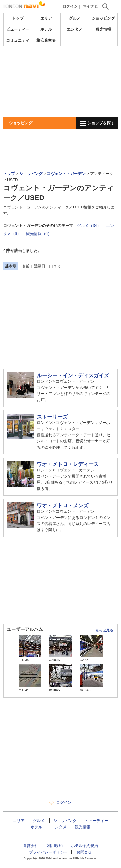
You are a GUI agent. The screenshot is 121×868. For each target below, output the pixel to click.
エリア (46, 18)
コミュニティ (18, 40)
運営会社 (31, 846)
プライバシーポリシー (48, 852)
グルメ (75, 18)
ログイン (70, 6)
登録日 (39, 266)
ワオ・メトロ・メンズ (63, 505)
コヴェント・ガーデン (66, 174)
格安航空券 (46, 40)
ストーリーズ (52, 417)
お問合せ (84, 852)
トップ (18, 18)
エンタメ (75, 29)
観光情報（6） (39, 234)
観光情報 (103, 29)
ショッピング (103, 18)
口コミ (55, 266)
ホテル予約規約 (85, 846)
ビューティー (18, 29)
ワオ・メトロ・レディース (68, 464)
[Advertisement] (60, 82)
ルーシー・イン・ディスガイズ (73, 375)
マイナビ (90, 6)
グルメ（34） (89, 226)
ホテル (46, 29)
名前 (26, 266)
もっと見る (104, 630)
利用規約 (55, 846)
